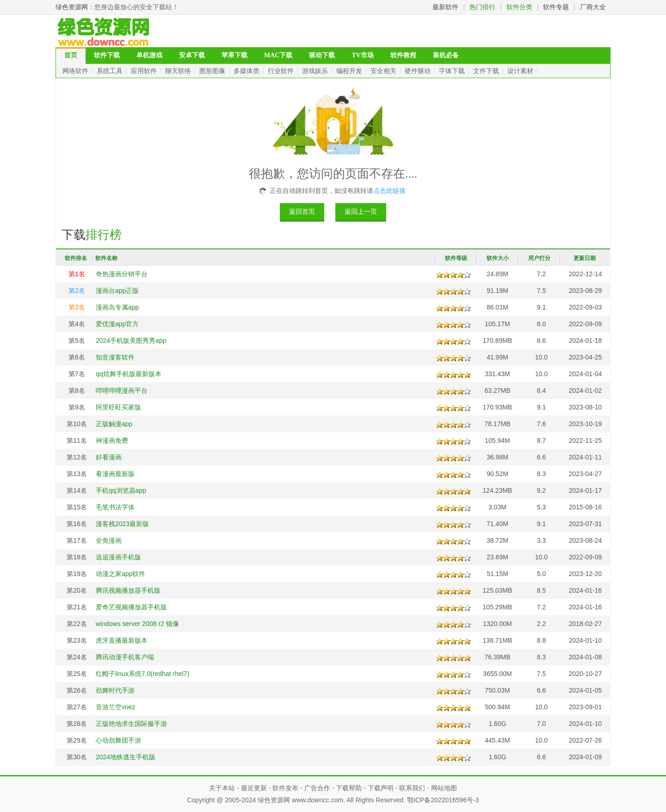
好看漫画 (109, 457)
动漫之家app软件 (120, 574)
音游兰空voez (116, 707)
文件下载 (487, 71)
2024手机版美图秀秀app (131, 341)
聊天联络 (179, 71)
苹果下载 (234, 55)
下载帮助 (349, 788)
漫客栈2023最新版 (122, 524)
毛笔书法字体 (115, 507)
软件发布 (285, 788)
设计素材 (521, 71)
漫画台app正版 (117, 291)
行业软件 (282, 71)
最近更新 (254, 788)
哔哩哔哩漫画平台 (122, 391)
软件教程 (403, 55)
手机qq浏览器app (121, 490)
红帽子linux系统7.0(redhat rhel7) (142, 674)
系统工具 (111, 71)
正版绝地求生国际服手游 (131, 724)
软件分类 (519, 7)
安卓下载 (192, 55)
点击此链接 (389, 191)
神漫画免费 (112, 440)
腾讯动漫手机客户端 (125, 657)
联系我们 (412, 788)
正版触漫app (114, 424)
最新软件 (445, 7)
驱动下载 (322, 55)
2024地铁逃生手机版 (126, 757)
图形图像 (213, 71)
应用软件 (145, 71)
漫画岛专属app (117, 307)
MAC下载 (278, 55)
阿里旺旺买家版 (118, 407)
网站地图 (444, 788)
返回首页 (302, 211)
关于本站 (222, 788)
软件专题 (556, 7)
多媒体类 (247, 71)
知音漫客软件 (115, 357)
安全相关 (384, 71)
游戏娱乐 (316, 71)
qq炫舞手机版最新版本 (129, 374)
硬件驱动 (419, 71)
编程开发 (350, 71)
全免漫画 (109, 540)
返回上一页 (361, 211)
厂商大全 (593, 7)
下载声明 (381, 788)
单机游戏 (149, 55)
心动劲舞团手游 (118, 740)
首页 (71, 55)
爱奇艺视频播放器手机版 (131, 607)
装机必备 (446, 55)
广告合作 (317, 788)
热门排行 (482, 7)
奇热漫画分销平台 (122, 274)
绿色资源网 (72, 7)
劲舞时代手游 (115, 690)
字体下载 (453, 71)
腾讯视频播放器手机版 (128, 590)
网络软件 (76, 71)
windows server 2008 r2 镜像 (137, 624)
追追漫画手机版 (118, 557)
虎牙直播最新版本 (122, 640)
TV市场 (362, 55)
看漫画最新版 (115, 474)
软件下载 (107, 55)
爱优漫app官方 (117, 324)
